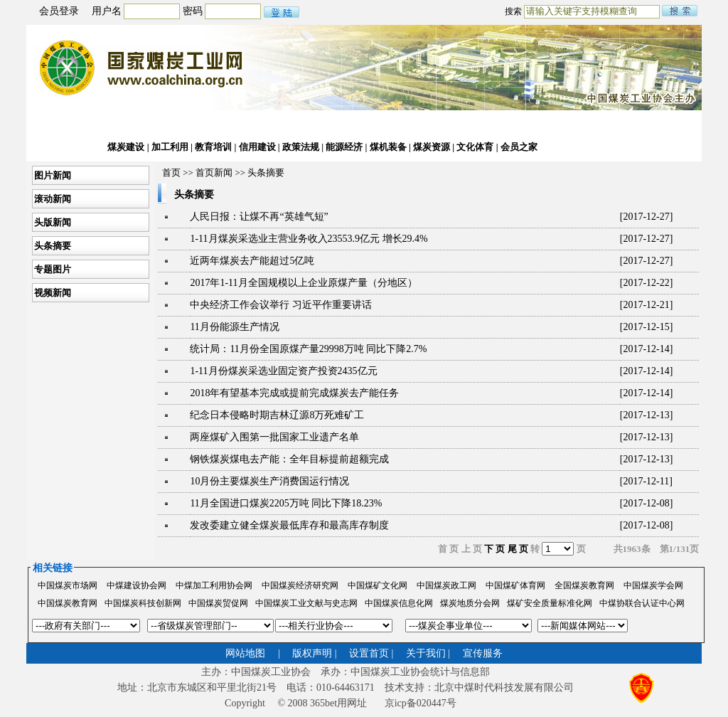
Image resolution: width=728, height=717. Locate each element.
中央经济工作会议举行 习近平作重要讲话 (281, 305)
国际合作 (430, 123)
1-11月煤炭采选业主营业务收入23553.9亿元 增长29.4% (309, 239)
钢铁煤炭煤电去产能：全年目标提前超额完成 (289, 459)
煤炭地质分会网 (470, 603)
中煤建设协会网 (136, 585)
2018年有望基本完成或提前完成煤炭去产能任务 (294, 393)
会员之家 (518, 147)
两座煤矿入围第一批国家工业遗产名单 (274, 437)
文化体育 (475, 147)
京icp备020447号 (421, 703)
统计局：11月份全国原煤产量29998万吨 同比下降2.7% (308, 349)
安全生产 (475, 123)
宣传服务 (483, 653)
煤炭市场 (257, 123)
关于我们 (426, 653)
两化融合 (389, 123)
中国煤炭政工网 (446, 585)
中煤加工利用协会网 (214, 585)
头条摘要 (52, 246)
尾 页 (518, 549)
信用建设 (257, 147)
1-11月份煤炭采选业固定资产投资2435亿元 (283, 371)
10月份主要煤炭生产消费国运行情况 (269, 481)
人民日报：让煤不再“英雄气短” (259, 217)
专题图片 (52, 269)
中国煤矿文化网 (378, 585)
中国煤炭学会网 (653, 585)
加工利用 (170, 147)
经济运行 (212, 123)
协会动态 (126, 123)
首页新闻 (214, 172)
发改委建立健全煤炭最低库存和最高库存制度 (289, 525)
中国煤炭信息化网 (399, 603)
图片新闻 (52, 175)
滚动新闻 (52, 199)
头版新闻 (52, 222)
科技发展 (345, 123)
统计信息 (301, 123)
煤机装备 (389, 147)
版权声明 (312, 653)
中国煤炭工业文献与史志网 (306, 603)
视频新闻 (52, 293)
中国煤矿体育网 (515, 585)
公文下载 (518, 123)
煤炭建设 (126, 147)
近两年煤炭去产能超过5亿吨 (252, 261)
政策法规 (301, 147)
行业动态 (170, 123)
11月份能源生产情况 (234, 327)
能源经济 (345, 147)
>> (240, 172)
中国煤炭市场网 (68, 585)
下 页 (494, 549)
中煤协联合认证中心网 (642, 603)
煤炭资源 (430, 147)
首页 (43, 123)
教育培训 (212, 147)
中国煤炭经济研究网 (300, 585)
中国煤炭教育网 (68, 603)
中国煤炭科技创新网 (143, 603)
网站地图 (245, 653)
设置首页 (369, 653)
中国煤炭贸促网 (218, 603)
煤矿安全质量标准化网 (550, 603)
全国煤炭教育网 (584, 585)
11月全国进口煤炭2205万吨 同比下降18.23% (286, 503)
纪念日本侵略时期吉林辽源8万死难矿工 (277, 415)
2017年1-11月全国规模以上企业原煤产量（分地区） (303, 283)
